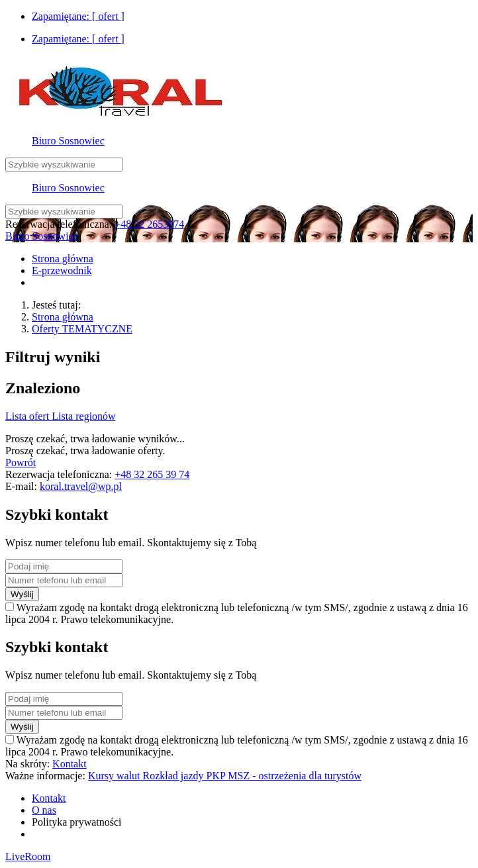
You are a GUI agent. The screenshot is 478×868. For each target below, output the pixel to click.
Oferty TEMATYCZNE (82, 329)
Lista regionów (83, 416)
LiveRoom (28, 856)
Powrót (21, 462)
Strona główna (63, 317)
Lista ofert (28, 416)
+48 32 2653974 (149, 224)
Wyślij (22, 594)
